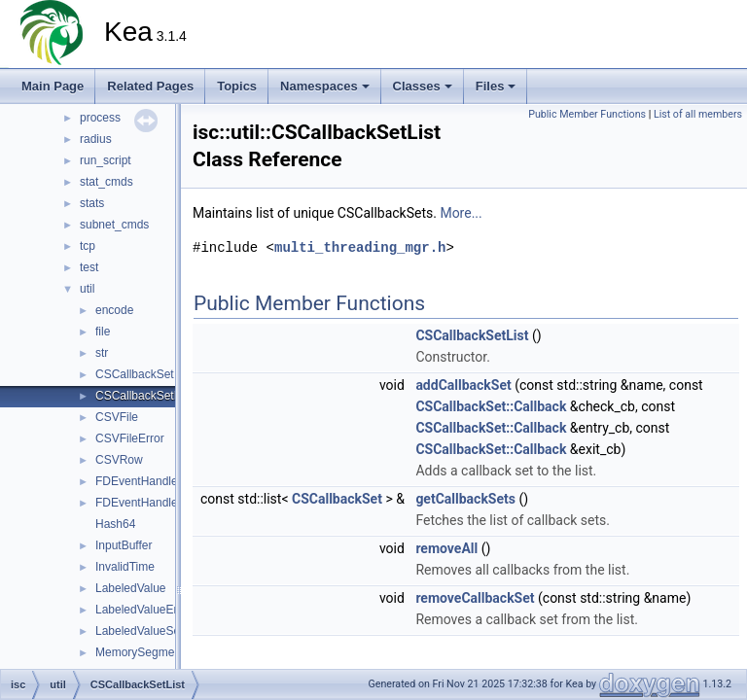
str (102, 353)
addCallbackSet (463, 385)
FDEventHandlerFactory (158, 503)
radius (96, 139)
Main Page (53, 86)
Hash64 (115, 524)
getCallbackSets (465, 499)
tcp (88, 246)
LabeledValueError (143, 610)
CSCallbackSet (135, 374)
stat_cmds (107, 182)
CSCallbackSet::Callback (491, 406)
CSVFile (117, 417)
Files (496, 86)
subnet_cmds (114, 225)
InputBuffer (124, 545)
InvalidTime (125, 567)
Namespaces (325, 86)
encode (114, 310)
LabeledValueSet (140, 631)
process (100, 118)
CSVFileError (130, 438)
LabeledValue (131, 588)
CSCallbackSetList (143, 396)
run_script (106, 160)
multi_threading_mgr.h (360, 247)
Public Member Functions (587, 114)
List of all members (698, 114)
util (87, 289)
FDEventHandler (139, 481)
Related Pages (150, 86)
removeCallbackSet (475, 598)
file (103, 332)
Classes (423, 86)
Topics (237, 86)
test (89, 267)
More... (461, 213)
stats (92, 203)
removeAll (446, 548)
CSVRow (119, 460)
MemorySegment (140, 652)
